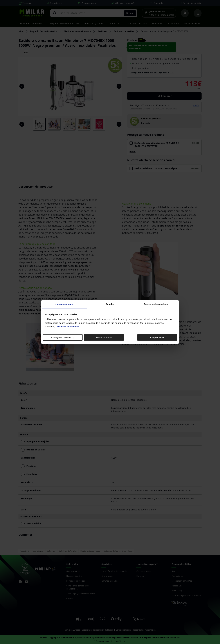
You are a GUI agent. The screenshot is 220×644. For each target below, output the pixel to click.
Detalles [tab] (110, 304)
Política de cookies (68, 326)
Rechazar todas (104, 337)
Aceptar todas (157, 337)
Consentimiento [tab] (64, 304)
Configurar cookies (63, 337)
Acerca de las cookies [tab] (156, 304)
